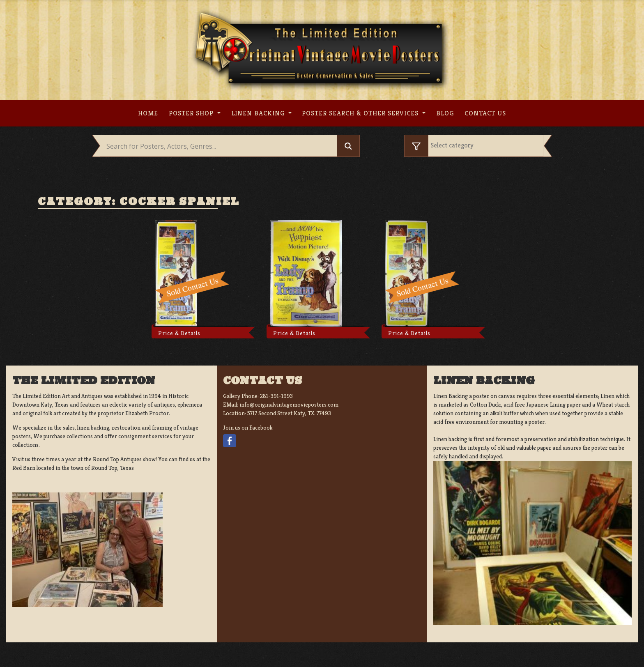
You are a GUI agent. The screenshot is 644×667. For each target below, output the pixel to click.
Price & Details (179, 333)
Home (148, 113)
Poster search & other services (361, 113)
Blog (445, 113)
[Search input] (221, 146)
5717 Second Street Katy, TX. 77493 (289, 413)
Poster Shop (192, 113)
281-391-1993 (276, 396)
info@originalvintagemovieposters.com (289, 405)
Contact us (485, 113)
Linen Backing (259, 113)
